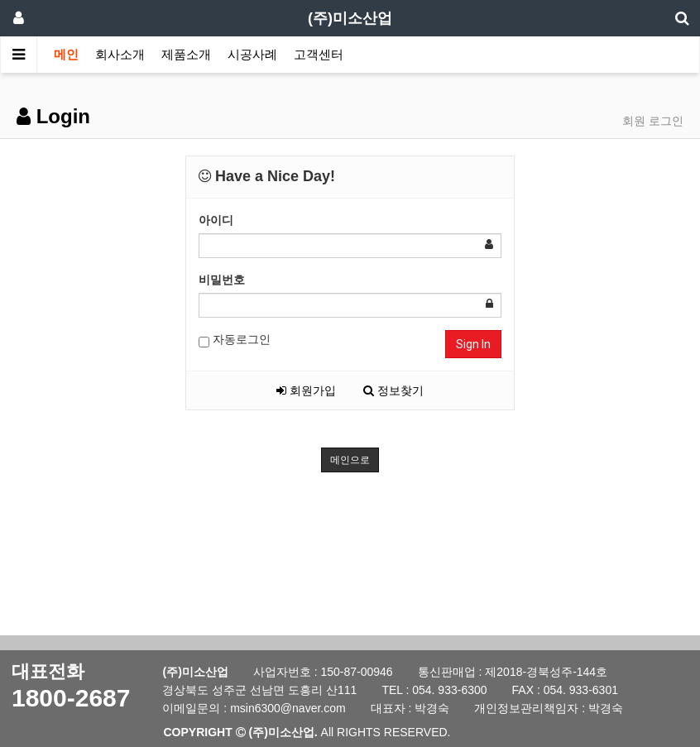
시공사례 (252, 54)
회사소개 (120, 54)
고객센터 (319, 54)
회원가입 (306, 390)
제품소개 (186, 54)
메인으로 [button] (350, 460)
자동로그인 (235, 340)
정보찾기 (393, 390)
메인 (66, 54)
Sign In (473, 344)
